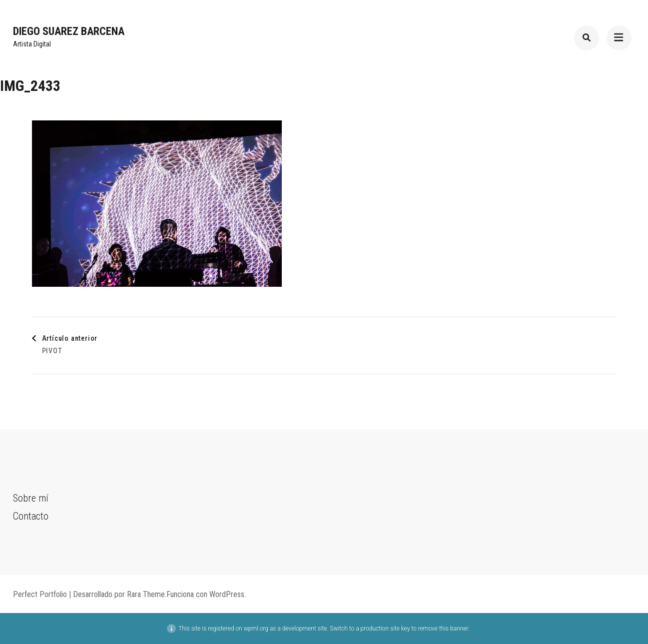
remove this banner (443, 629)
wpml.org (256, 629)
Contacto (31, 516)
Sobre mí (31, 498)
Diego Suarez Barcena (69, 31)
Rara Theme (146, 594)
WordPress (227, 594)
